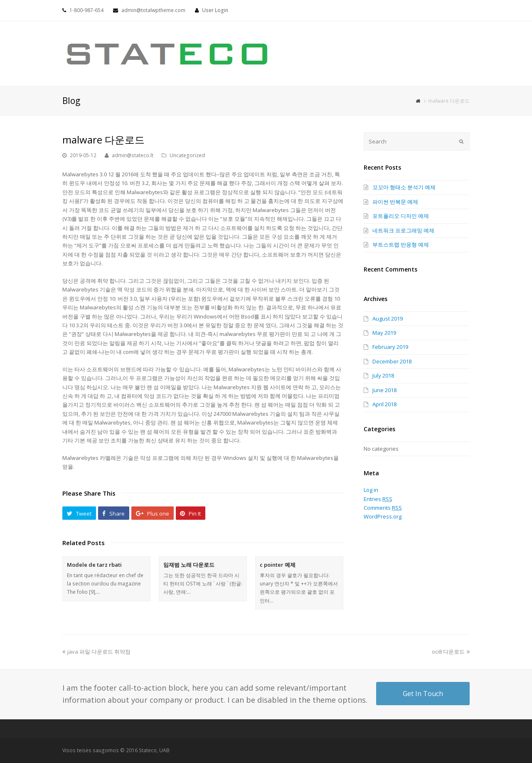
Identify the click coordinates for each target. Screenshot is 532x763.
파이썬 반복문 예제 (395, 202)
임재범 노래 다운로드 (189, 565)
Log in (371, 490)
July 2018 (383, 375)
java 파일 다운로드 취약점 (96, 652)
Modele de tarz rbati (94, 565)
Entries (378, 499)
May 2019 (384, 333)
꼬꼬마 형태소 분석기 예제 (404, 187)
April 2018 (384, 404)
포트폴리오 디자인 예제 (401, 216)
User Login (215, 10)
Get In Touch (423, 694)
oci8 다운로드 (451, 652)
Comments (383, 508)
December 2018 (392, 361)
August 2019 (388, 319)
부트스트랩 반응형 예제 (401, 244)
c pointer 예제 (278, 565)
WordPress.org (383, 516)
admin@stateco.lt (133, 155)
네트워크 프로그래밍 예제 (403, 230)
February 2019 (390, 347)
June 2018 (384, 390)
